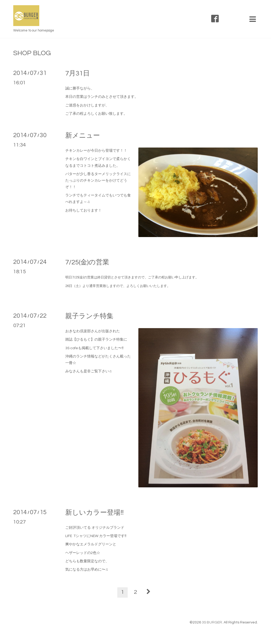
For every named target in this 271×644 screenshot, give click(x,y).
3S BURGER (212, 622)
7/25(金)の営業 (87, 262)
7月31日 (78, 73)
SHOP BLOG (32, 53)
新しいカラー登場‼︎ (95, 513)
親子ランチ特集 (89, 316)
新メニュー (83, 136)
